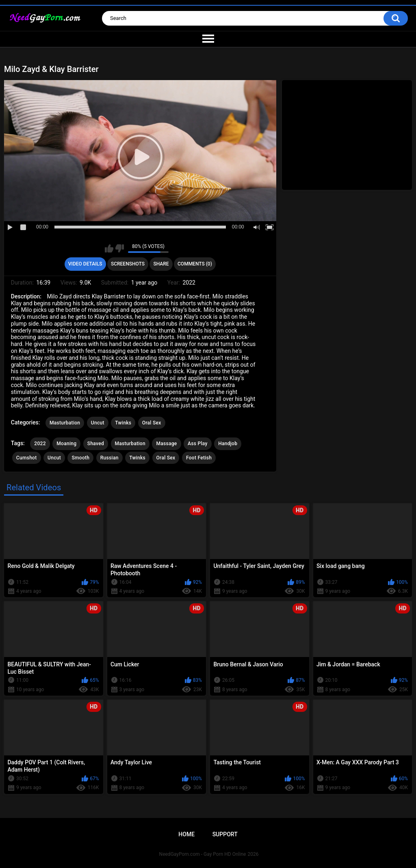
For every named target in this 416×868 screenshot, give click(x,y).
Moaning (66, 444)
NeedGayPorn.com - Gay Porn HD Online (203, 854)
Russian (109, 458)
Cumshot (27, 458)
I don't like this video (120, 248)
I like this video (109, 248)
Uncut (98, 423)
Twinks (123, 423)
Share (161, 264)
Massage (166, 444)
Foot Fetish (199, 458)
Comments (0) (195, 264)
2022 (40, 444)
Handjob (228, 444)
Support (225, 834)
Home (186, 834)
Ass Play (198, 444)
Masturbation (65, 423)
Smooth (80, 458)
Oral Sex (152, 423)
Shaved (96, 444)
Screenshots (128, 264)
